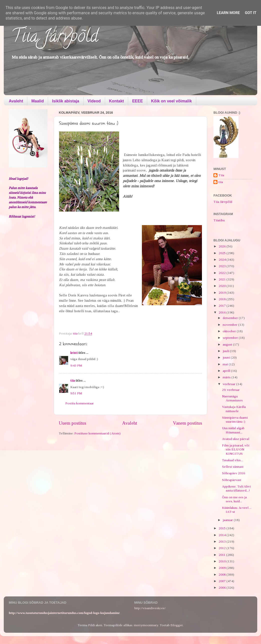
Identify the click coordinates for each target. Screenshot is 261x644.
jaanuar (228, 520)
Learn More (228, 13)
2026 (223, 246)
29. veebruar (231, 390)
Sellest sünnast (233, 467)
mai (226, 364)
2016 (223, 312)
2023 (223, 266)
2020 (223, 286)
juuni (227, 357)
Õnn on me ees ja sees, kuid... (234, 499)
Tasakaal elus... (232, 460)
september (231, 338)
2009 (223, 568)
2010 (223, 561)
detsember (231, 318)
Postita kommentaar (80, 403)
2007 (223, 581)
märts (227, 377)
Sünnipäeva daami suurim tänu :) (235, 420)
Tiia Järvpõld (55, 38)
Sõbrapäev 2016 (233, 473)
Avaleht (16, 101)
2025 (223, 253)
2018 (223, 299)
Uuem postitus (73, 423)
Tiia (221, 175)
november (230, 325)
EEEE (138, 101)
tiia (73, 380)
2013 (223, 541)
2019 (223, 293)
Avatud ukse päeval (236, 439)
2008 (223, 575)
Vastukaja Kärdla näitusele (234, 409)
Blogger (177, 625)
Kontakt (117, 101)
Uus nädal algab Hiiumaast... (233, 430)
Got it (250, 13)
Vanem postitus (188, 423)
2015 (223, 528)
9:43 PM (76, 365)
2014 (223, 535)
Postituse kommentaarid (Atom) (97, 433)
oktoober (230, 331)
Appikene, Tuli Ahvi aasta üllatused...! (236, 488)
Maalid (38, 101)
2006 (223, 588)
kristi (74, 353)
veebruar (229, 384)
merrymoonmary (146, 625)
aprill (227, 371)
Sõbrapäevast (232, 480)
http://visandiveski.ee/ (150, 608)
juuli (226, 351)
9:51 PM (76, 393)
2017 (223, 306)
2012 (223, 548)
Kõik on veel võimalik (172, 101)
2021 (223, 279)
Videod (94, 101)
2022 (223, 273)
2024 (223, 260)
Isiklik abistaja (66, 101)
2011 (222, 555)
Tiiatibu (219, 220)
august (228, 344)
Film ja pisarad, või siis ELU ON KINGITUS (236, 449)
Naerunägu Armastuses (232, 398)
